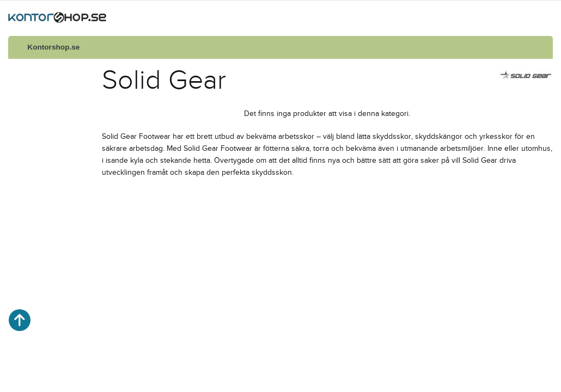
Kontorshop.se (53, 47)
